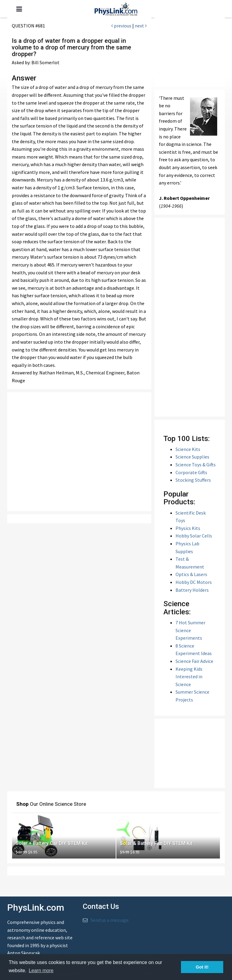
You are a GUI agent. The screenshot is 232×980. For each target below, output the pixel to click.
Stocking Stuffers (193, 480)
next (141, 26)
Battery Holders (192, 590)
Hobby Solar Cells (194, 536)
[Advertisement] (79, 452)
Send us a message (110, 920)
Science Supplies (192, 457)
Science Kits (188, 449)
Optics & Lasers (191, 574)
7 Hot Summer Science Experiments (190, 630)
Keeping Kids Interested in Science (189, 677)
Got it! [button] (202, 967)
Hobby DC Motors (194, 582)
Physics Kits (188, 528)
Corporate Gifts (191, 472)
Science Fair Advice (194, 661)
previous (121, 26)
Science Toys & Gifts (196, 465)
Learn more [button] (41, 971)
